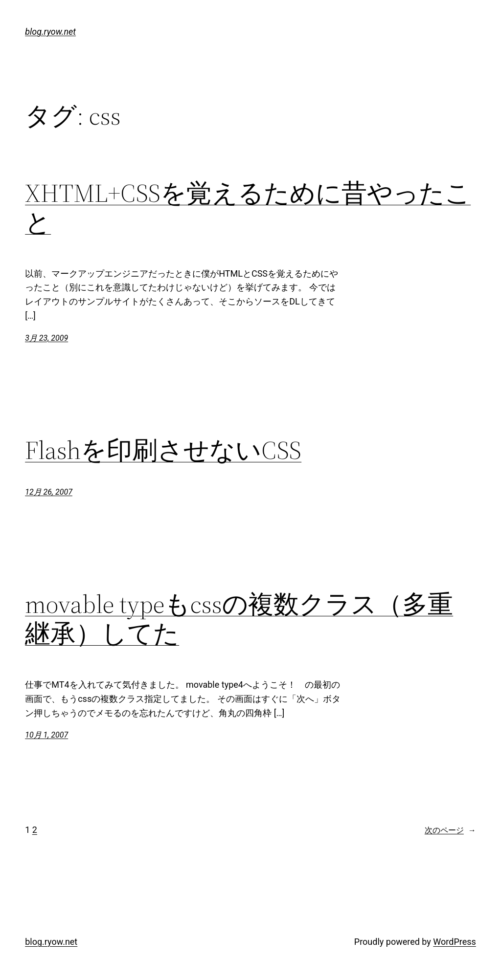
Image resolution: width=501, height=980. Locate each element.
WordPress (454, 942)
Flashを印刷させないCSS (163, 450)
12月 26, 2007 (49, 492)
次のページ (450, 830)
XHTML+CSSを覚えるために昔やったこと (248, 208)
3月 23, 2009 (46, 338)
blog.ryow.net (50, 32)
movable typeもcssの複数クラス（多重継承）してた (239, 619)
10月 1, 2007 (46, 735)
